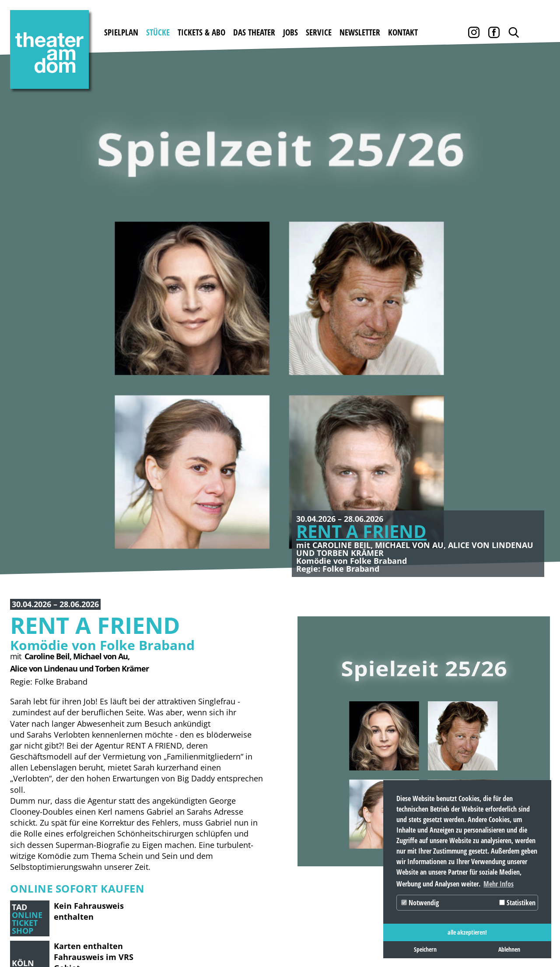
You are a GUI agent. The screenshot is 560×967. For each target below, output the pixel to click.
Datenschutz (84, 937)
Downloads (366, 782)
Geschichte (238, 782)
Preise (142, 813)
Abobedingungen (163, 828)
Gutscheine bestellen (171, 798)
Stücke (158, 32)
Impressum (31, 937)
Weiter (538, 146)
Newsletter (360, 32)
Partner (361, 828)
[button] (45, 702)
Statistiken (517, 903)
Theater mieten (247, 798)
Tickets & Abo (201, 32)
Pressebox (364, 844)
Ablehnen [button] (509, 949)
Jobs (290, 32)
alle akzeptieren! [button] (467, 932)
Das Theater (254, 32)
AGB (353, 813)
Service (319, 32)
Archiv (358, 798)
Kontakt (403, 32)
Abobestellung (159, 844)
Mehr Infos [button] (499, 884)
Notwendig (420, 903)
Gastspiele (88, 782)
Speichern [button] (425, 949)
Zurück (22, 146)
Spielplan (121, 32)
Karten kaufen (159, 782)
